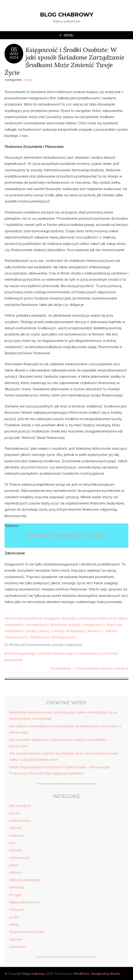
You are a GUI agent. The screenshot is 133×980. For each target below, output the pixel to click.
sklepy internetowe (24, 902)
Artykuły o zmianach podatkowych (89, 618)
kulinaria (16, 850)
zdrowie (16, 939)
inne (12, 843)
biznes (14, 813)
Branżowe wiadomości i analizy (67, 535)
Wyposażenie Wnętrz (27, 932)
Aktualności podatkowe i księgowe (32, 618)
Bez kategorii (20, 806)
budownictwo (20, 821)
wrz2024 (14, 55)
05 (14, 50)
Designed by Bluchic (106, 973)
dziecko (15, 828)
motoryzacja (19, 858)
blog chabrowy (67, 15)
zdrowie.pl (17, 947)
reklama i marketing (25, 880)
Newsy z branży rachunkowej (62, 631)
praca (14, 865)
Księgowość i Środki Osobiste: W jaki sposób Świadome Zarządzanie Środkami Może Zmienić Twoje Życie (64, 61)
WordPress (81, 973)
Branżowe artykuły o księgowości (77, 625)
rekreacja (17, 887)
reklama (16, 872)
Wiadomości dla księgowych (53, 637)
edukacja (16, 835)
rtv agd (15, 895)
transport (17, 909)
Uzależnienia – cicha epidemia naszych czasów (88, 668)
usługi (28, 80)
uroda (14, 917)
